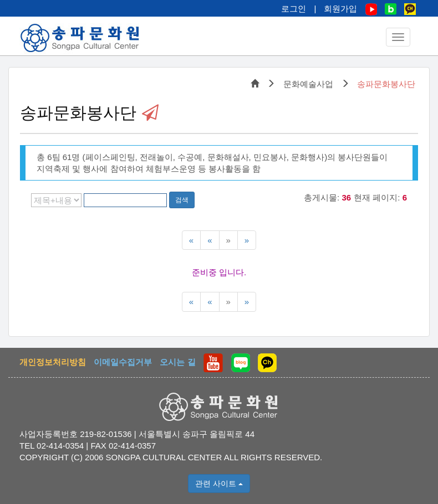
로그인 (294, 9)
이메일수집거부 (123, 362)
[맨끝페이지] (247, 240)
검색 (182, 200)
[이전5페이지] (210, 240)
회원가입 (340, 9)
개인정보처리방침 (53, 362)
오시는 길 (177, 362)
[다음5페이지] (228, 240)
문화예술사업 (308, 84)
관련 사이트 (219, 484)
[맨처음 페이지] (191, 240)
